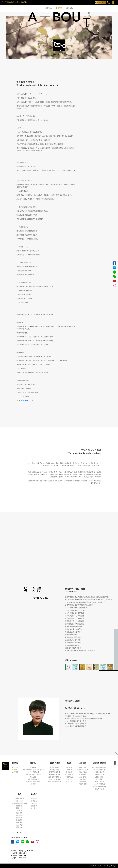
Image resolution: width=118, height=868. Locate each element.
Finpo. (114, 866)
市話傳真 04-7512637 (19, 858)
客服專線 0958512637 (19, 855)
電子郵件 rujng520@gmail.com (22, 851)
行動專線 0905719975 (19, 853)
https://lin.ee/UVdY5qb (26, 400)
